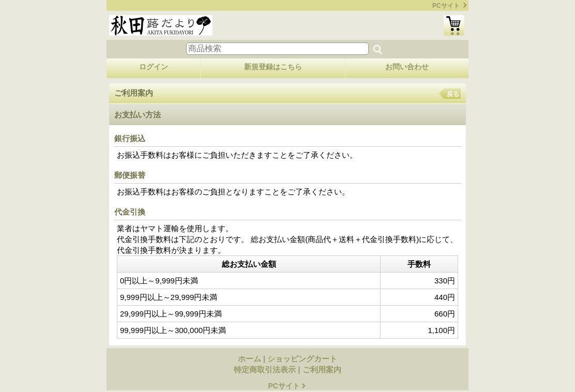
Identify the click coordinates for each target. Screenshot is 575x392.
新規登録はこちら (273, 67)
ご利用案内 (322, 370)
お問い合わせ (407, 67)
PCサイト (446, 6)
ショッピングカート (454, 25)
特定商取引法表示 (265, 370)
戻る (453, 94)
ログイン (154, 67)
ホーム (249, 359)
